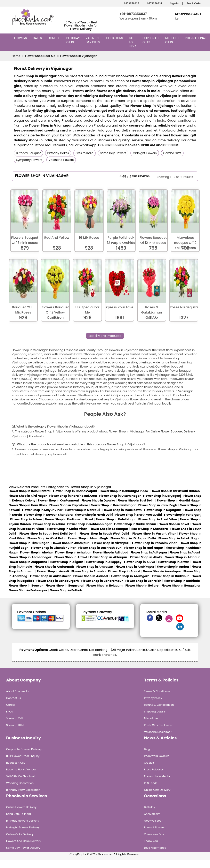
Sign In (174, 3)
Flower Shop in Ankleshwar (51, 576)
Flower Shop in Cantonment (59, 500)
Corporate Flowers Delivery (24, 749)
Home (16, 56)
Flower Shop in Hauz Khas (28, 505)
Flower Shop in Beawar (26, 586)
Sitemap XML (15, 718)
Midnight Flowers (145, 153)
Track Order (193, 3)
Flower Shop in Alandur (182, 557)
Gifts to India (133, 42)
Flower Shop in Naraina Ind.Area (73, 496)
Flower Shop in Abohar (37, 552)
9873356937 (131, 3)
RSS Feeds (151, 783)
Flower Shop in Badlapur (170, 576)
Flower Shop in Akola (146, 557)
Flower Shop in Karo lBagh (158, 505)
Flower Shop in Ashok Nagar (179, 538)
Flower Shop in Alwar (173, 562)
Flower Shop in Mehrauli (82, 510)
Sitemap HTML (15, 725)
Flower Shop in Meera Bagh (88, 538)
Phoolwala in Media (157, 776)
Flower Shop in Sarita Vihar (67, 529)
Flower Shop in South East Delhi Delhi (48, 534)
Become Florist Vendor (21, 769)
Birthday (150, 807)
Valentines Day (154, 834)
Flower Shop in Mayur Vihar (42, 510)
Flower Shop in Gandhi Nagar (178, 500)
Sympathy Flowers (29, 160)
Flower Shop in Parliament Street (69, 519)
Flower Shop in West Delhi (46, 538)
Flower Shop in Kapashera (69, 505)
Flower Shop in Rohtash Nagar (90, 524)
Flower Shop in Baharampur (102, 581)
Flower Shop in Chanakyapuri (75, 491)
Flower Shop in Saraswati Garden (175, 491)
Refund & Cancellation (159, 705)
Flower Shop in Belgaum (104, 586)
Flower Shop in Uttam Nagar (120, 496)
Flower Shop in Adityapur (149, 552)
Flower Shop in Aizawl (71, 557)
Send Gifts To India (18, 814)
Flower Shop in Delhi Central (30, 491)
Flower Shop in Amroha (88, 571)
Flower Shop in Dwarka (98, 500)
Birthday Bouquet (28, 153)
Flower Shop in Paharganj (183, 515)
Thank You (151, 841)
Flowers (21, 38)
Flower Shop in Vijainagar (78, 56)
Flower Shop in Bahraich (143, 581)
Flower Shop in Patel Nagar (116, 519)
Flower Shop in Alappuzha (28, 562)
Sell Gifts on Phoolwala (21, 776)
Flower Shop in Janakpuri (70, 543)
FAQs (9, 712)
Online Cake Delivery (20, 834)
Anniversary (152, 814)
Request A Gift (15, 763)
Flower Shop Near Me (40, 56)
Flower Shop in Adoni (185, 552)
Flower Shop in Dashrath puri (100, 548)
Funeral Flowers (154, 827)
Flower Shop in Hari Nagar (144, 548)
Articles (149, 763)
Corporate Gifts (151, 40)
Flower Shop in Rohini (49, 524)
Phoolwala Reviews (157, 756)
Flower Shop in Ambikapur (135, 567)
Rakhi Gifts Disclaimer (159, 725)
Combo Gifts (172, 153)
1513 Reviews (141, 176)
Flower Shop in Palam (26, 519)
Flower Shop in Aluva (140, 562)
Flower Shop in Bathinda (182, 581)
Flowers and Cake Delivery (23, 841)
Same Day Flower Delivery (23, 848)
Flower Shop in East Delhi (136, 500)
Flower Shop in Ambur (173, 567)
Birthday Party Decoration (23, 790)
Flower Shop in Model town (122, 510)
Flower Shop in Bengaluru (181, 586)
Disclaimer (151, 718)
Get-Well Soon (154, 821)
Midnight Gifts (172, 40)
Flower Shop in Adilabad (111, 552)
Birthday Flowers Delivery (23, 821)
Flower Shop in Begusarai (64, 586)
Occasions (115, 38)
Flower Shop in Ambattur (95, 567)
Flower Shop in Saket (174, 524)
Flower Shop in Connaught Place (124, 491)
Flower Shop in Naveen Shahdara (48, 515)
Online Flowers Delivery (21, 807)
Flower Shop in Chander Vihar (53, 548)
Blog (147, 749)
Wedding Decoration (20, 783)
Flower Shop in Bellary (142, 586)
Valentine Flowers (61, 160)
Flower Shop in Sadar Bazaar (135, 524)
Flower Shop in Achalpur (73, 552)
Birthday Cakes (58, 153)
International (196, 38)
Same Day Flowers (113, 153)
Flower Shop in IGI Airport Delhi (133, 538)
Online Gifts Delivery (157, 790)
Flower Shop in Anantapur (162, 571)
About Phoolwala (17, 691)
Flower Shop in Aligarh (67, 562)
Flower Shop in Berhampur (28, 590)
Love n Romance (155, 848)
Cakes (38, 38)
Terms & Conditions (157, 691)
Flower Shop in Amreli (53, 571)
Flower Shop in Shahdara (149, 529)
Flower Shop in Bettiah (66, 590)
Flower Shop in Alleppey (104, 562)
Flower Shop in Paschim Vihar (154, 543)
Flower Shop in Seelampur (109, 529)
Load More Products (105, 336)
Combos (55, 38)
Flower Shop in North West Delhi (138, 515)
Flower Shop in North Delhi (94, 515)
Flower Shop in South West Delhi (104, 534)
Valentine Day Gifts (93, 40)
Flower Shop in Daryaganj (162, 496)
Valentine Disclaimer (158, 732)
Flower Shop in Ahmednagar (30, 557)
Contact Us (14, 698)
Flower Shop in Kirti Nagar (28, 496)
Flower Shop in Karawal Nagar (113, 505)
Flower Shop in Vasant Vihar (154, 534)
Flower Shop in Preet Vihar (158, 519)
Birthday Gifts (73, 40)
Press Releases (154, 769)
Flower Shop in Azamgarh (130, 576)
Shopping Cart (188, 14)
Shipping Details (155, 712)
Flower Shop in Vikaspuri (111, 543)
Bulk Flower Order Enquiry (23, 756)
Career (11, 705)
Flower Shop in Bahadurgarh (58, 581)
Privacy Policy (153, 698)
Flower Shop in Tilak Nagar (29, 543)
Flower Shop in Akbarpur (109, 557)
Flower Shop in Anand (124, 571)
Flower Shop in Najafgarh (163, 510)
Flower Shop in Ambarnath (54, 567)
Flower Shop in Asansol (91, 576)
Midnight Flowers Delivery (23, 827)
